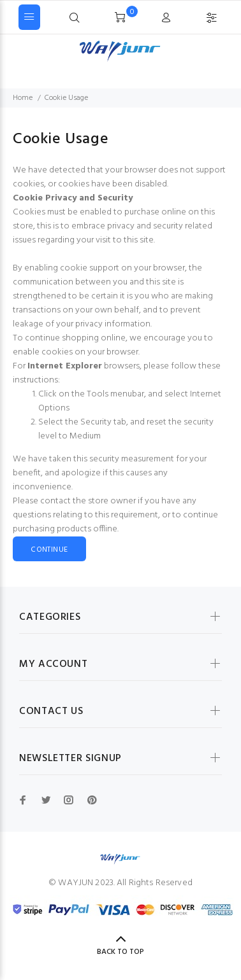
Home (23, 98)
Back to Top (120, 952)
